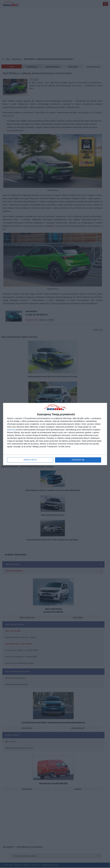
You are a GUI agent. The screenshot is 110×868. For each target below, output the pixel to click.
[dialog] (55, 434)
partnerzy (11, 430)
